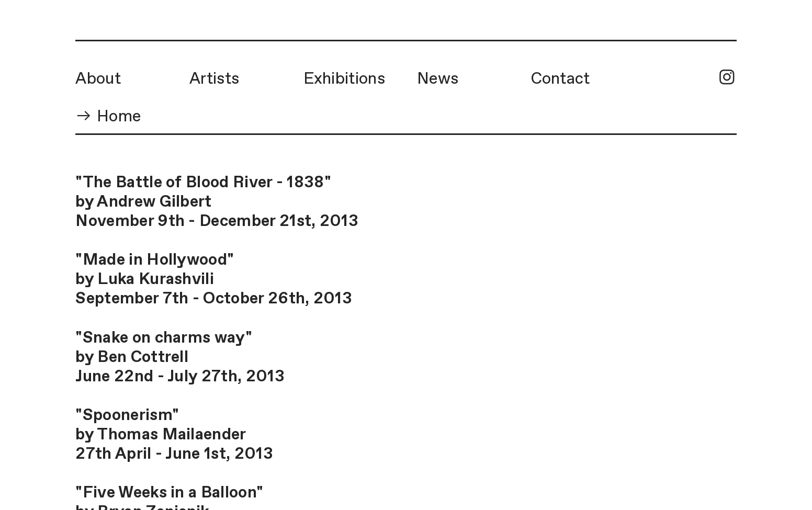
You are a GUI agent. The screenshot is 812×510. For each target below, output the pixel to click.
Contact (561, 79)
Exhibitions (344, 79)
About (98, 79)
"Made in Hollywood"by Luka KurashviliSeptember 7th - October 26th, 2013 (214, 280)
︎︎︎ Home (108, 117)
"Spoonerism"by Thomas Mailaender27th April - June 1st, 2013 (174, 435)
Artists (214, 79)
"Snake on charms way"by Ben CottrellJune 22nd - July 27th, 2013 (180, 358)
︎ (727, 78)
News (438, 79)
